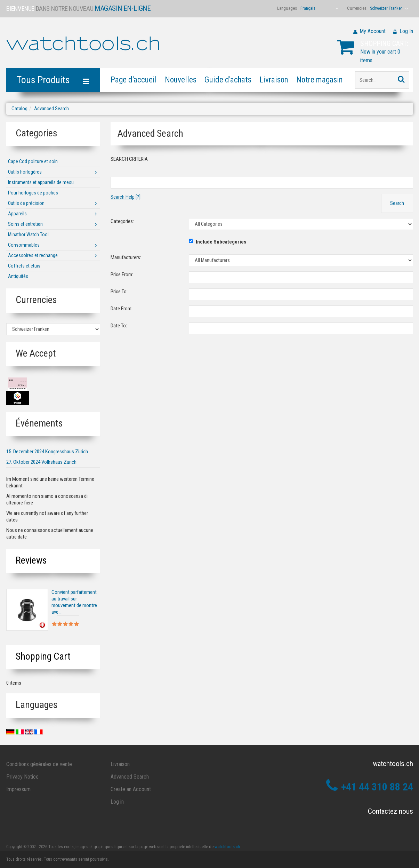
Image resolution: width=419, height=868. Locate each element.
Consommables (24, 245)
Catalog (19, 109)
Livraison (274, 80)
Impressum (18, 789)
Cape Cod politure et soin (33, 161)
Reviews (31, 560)
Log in (117, 802)
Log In (406, 31)
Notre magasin (320, 80)
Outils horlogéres (25, 172)
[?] (126, 197)
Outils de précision (26, 203)
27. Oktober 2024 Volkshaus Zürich (41, 462)
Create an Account (131, 789)
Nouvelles (181, 80)
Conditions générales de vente (39, 764)
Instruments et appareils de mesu (41, 182)
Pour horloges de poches (33, 193)
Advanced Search (51, 109)
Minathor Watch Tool (28, 234)
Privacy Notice (22, 777)
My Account (373, 31)
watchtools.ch (227, 847)
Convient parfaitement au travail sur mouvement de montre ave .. (74, 602)
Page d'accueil (134, 80)
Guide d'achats (228, 80)
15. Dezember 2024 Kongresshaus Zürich (47, 452)
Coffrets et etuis (24, 266)
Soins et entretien (25, 224)
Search (397, 203)
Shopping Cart (43, 656)
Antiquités (18, 276)
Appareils (17, 214)
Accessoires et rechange (33, 255)
